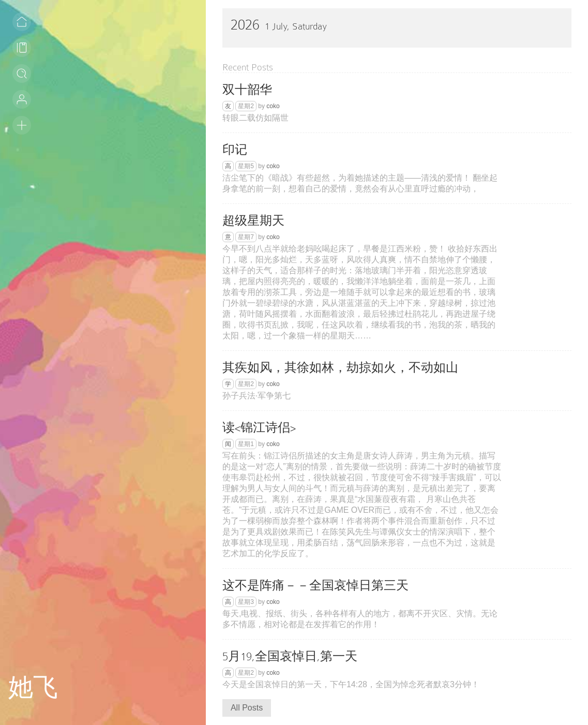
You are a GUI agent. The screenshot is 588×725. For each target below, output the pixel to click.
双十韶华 (247, 90)
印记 (235, 150)
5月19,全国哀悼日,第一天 (290, 656)
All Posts (247, 708)
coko (273, 106)
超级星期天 (253, 221)
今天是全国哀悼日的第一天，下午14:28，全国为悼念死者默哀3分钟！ (351, 684)
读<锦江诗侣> (259, 428)
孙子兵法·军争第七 (257, 396)
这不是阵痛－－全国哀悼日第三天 (315, 586)
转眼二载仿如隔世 (255, 118)
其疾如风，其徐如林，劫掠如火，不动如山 (340, 368)
